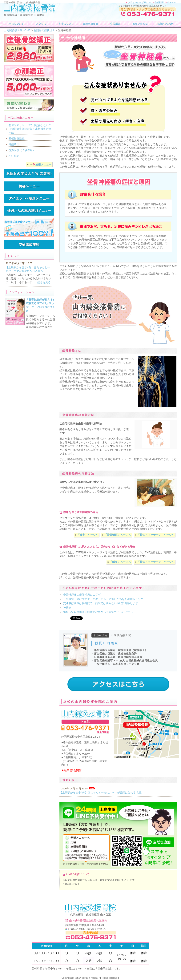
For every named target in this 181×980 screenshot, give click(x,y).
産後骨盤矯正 (17, 138)
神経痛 (67, 608)
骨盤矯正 (14, 144)
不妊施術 (14, 156)
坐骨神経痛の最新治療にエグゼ (82, 595)
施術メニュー (39, 164)
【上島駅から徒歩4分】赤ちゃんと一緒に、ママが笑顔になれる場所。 (102, 792)
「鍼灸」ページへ (87, 535)
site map (171, 2)
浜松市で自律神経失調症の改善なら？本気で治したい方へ (98, 612)
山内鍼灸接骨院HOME (17, 30)
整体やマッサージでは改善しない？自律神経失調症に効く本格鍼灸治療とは (30, 129)
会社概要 (159, 2)
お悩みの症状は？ (44, 30)
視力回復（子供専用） (22, 150)
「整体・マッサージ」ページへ (155, 535)
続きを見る (44, 282)
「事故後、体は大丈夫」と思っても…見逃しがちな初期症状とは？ (103, 599)
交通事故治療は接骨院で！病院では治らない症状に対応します (101, 603)
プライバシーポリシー (139, 2)
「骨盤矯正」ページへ (117, 535)
